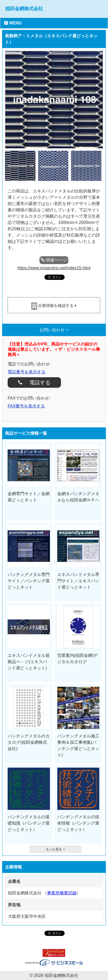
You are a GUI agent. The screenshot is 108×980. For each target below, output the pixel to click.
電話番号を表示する (27, 372)
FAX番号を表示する (26, 406)
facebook (49, 287)
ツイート (60, 287)
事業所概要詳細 (62, 893)
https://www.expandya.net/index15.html (54, 268)
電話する (38, 382)
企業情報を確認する (56, 305)
